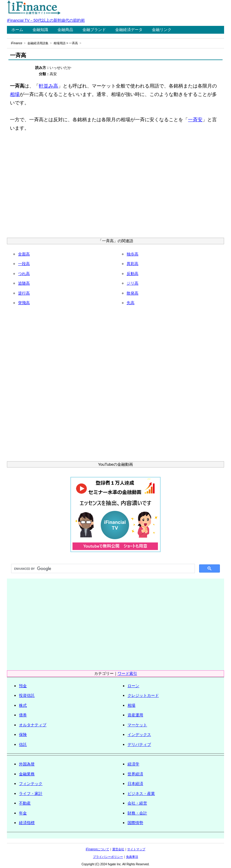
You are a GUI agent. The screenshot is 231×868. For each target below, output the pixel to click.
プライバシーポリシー (108, 857)
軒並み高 (48, 86)
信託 (23, 744)
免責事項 (132, 857)
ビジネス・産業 (141, 794)
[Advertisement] (116, 187)
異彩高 (132, 264)
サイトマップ (136, 849)
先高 (131, 303)
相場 (15, 94)
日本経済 (135, 784)
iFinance (17, 43)
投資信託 (27, 695)
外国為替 (27, 764)
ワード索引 (127, 673)
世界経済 (135, 774)
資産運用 (135, 715)
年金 (23, 813)
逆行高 (24, 293)
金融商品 (65, 30)
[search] (102, 569)
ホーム (17, 30)
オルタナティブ (33, 725)
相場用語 (60, 43)
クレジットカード (143, 695)
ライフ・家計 (31, 794)
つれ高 (24, 274)
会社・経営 (137, 803)
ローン (133, 686)
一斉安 (195, 120)
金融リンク (162, 30)
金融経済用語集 (38, 43)
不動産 (25, 803)
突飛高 (24, 303)
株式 (23, 705)
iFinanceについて (97, 849)
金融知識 (40, 30)
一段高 (24, 264)
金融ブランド (94, 30)
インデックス (139, 735)
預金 (23, 686)
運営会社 (118, 849)
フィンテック (31, 784)
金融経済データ (129, 30)
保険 (23, 735)
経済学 (133, 764)
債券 (23, 715)
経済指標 (27, 823)
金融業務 (27, 774)
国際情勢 (135, 823)
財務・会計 (137, 813)
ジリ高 (132, 283)
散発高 (132, 293)
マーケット (137, 725)
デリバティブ (139, 744)
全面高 (24, 254)
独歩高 (132, 254)
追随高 (24, 283)
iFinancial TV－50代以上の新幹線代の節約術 (46, 20)
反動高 (132, 274)
